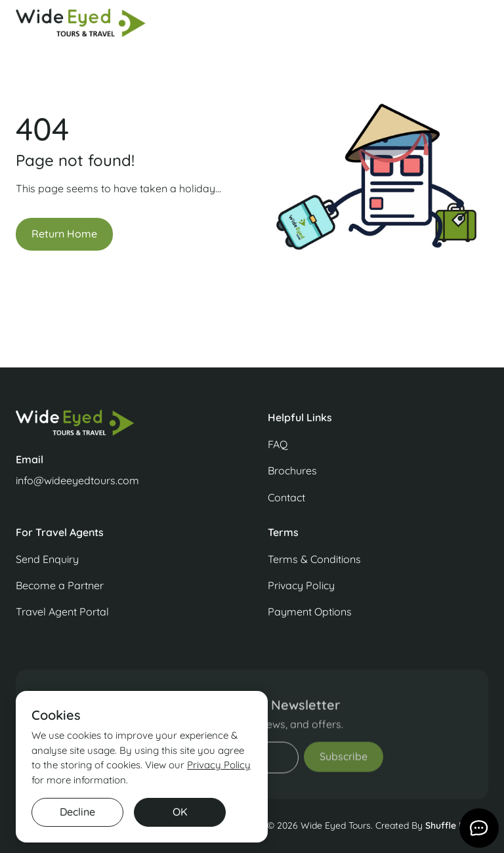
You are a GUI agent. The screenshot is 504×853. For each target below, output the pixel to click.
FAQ (278, 444)
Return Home (64, 234)
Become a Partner (60, 585)
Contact (286, 497)
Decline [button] (77, 812)
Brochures (292, 470)
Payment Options (310, 612)
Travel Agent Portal (62, 612)
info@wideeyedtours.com (77, 480)
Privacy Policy (301, 585)
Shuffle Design (457, 825)
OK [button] (180, 812)
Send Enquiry (47, 559)
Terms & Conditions (314, 559)
